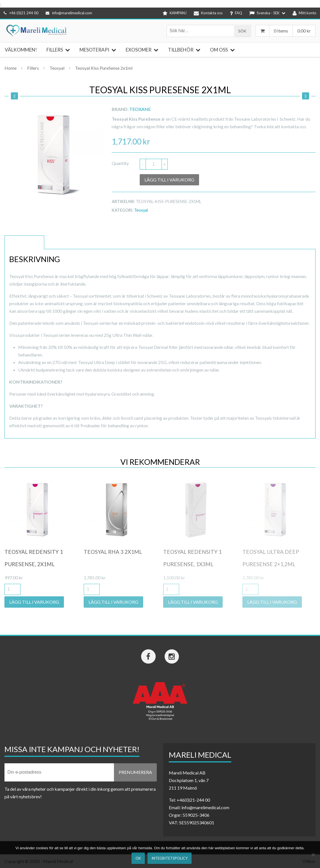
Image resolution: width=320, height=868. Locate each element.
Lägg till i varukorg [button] (34, 602)
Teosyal (57, 68)
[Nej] (313, 855)
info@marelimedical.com (69, 13)
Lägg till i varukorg (169, 180)
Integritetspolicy (170, 858)
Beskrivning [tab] (24, 242)
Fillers (33, 68)
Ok (138, 858)
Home (10, 68)
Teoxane (140, 109)
